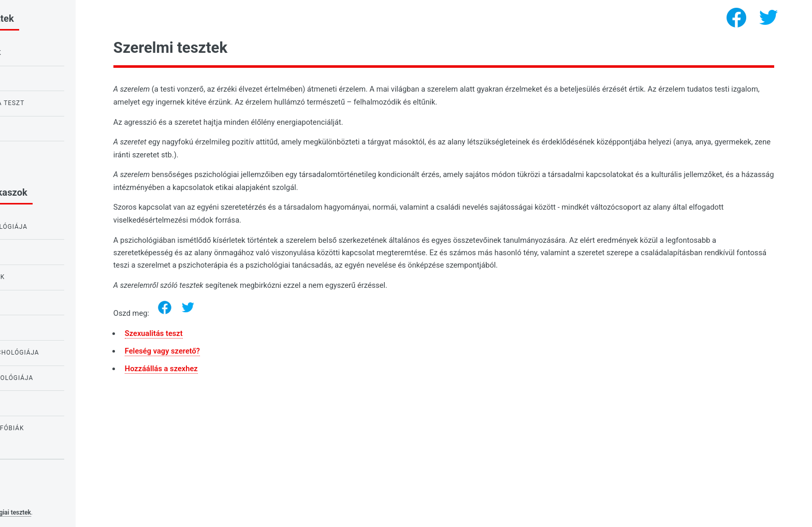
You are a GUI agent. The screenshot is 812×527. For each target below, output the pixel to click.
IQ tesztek (30, 327)
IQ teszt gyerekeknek (51, 53)
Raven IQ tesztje (42, 78)
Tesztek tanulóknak (49, 252)
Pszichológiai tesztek (91, 513)
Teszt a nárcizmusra (50, 153)
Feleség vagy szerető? (251, 351)
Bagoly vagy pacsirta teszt (62, 103)
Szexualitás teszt (242, 333)
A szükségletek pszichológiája (70, 353)
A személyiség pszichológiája (67, 378)
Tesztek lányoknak (47, 403)
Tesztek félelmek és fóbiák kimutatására (62, 433)
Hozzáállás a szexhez (250, 369)
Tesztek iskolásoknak (52, 277)
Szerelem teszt (40, 128)
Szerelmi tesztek (43, 302)
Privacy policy (30, 496)
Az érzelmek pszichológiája (64, 227)
